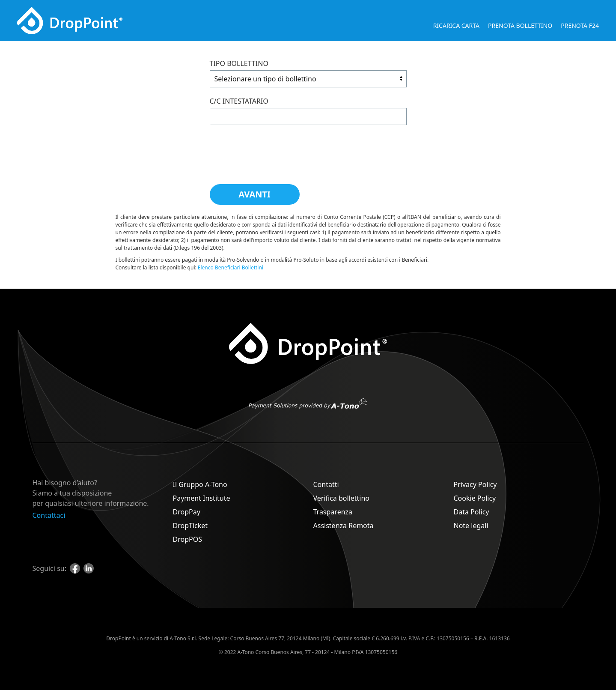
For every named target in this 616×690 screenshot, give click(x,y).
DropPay (187, 512)
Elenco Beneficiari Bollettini (231, 267)
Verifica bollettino (342, 498)
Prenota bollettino (520, 25)
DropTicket (190, 526)
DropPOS (187, 539)
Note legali (471, 526)
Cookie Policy (475, 498)
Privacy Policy (475, 484)
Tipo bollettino (239, 63)
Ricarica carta (456, 25)
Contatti (326, 484)
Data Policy (472, 512)
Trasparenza (333, 512)
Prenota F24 (580, 25)
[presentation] (275, 150)
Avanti (254, 194)
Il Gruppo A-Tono (200, 484)
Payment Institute (202, 498)
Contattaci (49, 515)
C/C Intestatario (239, 101)
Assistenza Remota (344, 526)
